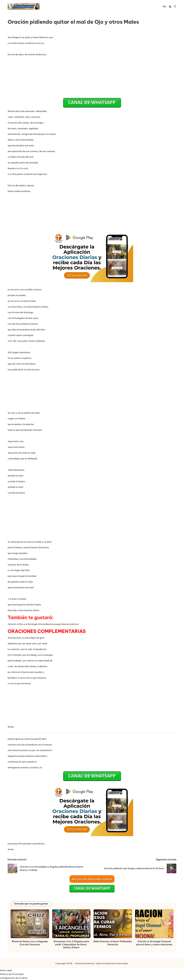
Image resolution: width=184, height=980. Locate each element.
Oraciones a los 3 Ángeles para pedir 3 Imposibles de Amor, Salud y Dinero (71, 944)
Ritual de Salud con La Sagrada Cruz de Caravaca (30, 943)
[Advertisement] (92, 76)
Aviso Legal (6, 970)
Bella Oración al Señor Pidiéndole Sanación (113, 943)
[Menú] (164, 6)
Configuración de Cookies (14, 978)
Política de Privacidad (12, 974)
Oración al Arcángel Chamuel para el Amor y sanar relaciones (154, 943)
